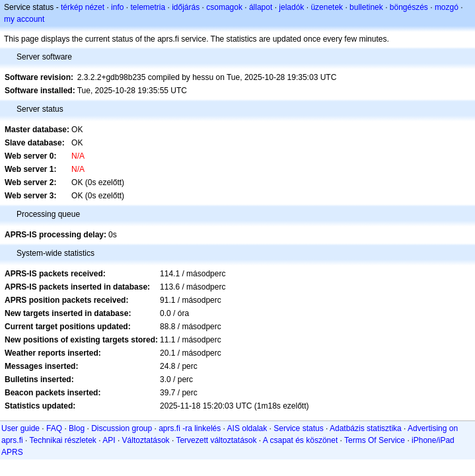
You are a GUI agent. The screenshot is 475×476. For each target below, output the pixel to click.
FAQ (54, 428)
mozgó (447, 7)
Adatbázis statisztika (366, 428)
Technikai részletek (62, 440)
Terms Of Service (375, 440)
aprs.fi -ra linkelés (190, 428)
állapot (261, 7)
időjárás (186, 7)
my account (24, 19)
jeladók (291, 7)
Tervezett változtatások (216, 440)
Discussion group (122, 428)
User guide (20, 428)
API (109, 440)
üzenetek (327, 7)
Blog (77, 428)
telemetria (148, 7)
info (117, 7)
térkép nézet (83, 7)
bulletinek (366, 7)
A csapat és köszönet (300, 440)
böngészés (409, 7)
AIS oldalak (247, 428)
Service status (298, 428)
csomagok (224, 7)
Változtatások (146, 440)
